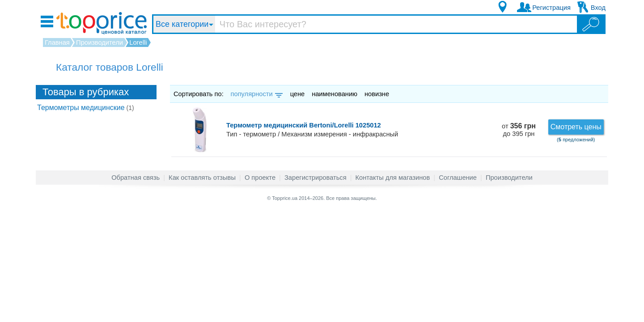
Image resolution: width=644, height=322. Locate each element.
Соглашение (458, 178)
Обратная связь (136, 178)
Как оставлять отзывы (202, 178)
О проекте (260, 178)
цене (298, 94)
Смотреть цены (576, 127)
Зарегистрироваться (316, 178)
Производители (509, 178)
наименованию (335, 94)
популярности (256, 94)
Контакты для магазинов (393, 178)
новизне (377, 94)
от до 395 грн (519, 130)
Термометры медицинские (86, 108)
